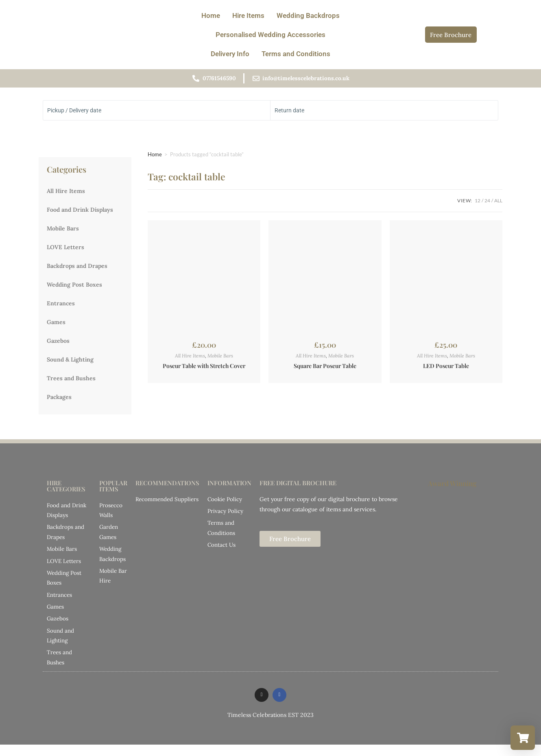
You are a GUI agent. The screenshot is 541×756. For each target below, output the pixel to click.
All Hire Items (66, 194)
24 (487, 203)
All (498, 203)
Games (56, 325)
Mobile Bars (63, 231)
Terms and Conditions (296, 54)
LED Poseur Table (446, 369)
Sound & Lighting (70, 362)
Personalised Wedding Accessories (270, 35)
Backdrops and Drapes (77, 269)
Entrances (61, 306)
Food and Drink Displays (80, 213)
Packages (59, 400)
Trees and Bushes (71, 381)
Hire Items (248, 15)
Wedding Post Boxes (74, 287)
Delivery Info (230, 54)
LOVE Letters (65, 250)
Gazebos (58, 344)
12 (478, 203)
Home (211, 15)
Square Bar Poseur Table (325, 369)
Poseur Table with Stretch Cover (204, 369)
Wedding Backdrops (308, 15)
